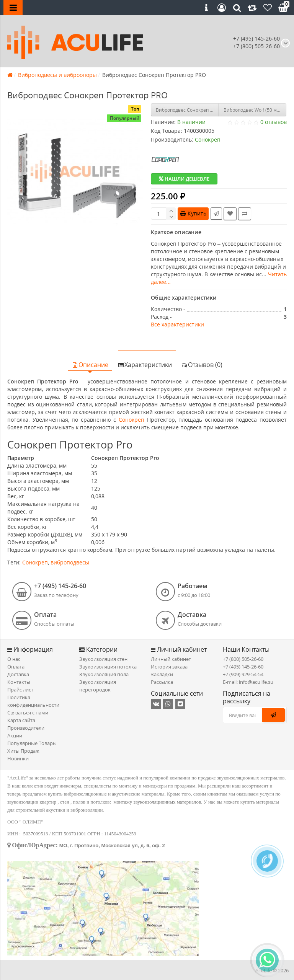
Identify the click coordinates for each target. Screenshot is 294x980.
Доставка (18, 674)
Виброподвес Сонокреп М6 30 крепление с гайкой (187, 110)
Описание (90, 365)
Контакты (19, 682)
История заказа (169, 667)
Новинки (18, 758)
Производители (26, 728)
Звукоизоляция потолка (108, 667)
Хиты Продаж (23, 751)
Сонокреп (131, 420)
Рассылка (162, 682)
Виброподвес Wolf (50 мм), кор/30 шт (255, 110)
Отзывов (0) (202, 365)
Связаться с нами (28, 713)
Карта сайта (21, 720)
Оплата (16, 667)
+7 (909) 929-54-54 (243, 674)
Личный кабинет (171, 659)
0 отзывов (274, 122)
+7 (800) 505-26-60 (243, 659)
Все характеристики (177, 324)
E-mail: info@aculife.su (248, 682)
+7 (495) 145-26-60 (256, 38)
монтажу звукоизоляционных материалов (158, 802)
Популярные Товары (32, 743)
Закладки (162, 674)
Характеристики (145, 365)
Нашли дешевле (184, 179)
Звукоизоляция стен (103, 659)
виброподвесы (70, 562)
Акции (15, 735)
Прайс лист (20, 690)
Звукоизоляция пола (104, 674)
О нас (14, 659)
